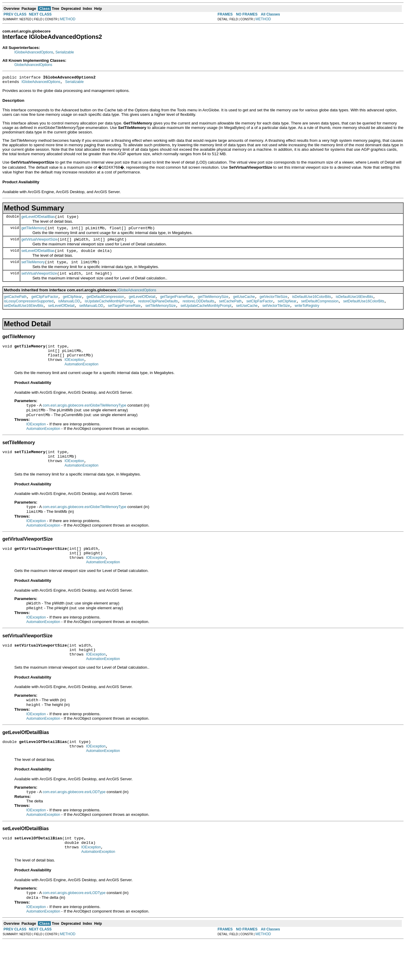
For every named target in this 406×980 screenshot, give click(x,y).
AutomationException (81, 379)
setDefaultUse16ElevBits (24, 316)
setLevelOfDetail (61, 316)
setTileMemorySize (161, 316)
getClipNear (72, 305)
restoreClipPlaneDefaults (158, 310)
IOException (74, 373)
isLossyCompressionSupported (29, 310)
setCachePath (230, 310)
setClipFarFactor (260, 310)
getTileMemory (33, 232)
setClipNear (287, 310)
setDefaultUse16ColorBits (364, 310)
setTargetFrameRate (124, 316)
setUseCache (247, 316)
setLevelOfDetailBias (38, 256)
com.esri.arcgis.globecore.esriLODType (74, 826)
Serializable (65, 52)
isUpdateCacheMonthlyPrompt (109, 310)
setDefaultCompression (320, 310)
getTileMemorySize (213, 305)
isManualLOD (69, 310)
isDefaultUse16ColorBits (312, 305)
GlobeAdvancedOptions (33, 65)
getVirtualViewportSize (39, 244)
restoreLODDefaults (198, 310)
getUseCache (244, 305)
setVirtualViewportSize (39, 281)
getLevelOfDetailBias (38, 219)
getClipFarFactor (45, 305)
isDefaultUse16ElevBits (354, 305)
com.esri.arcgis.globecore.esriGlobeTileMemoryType (85, 420)
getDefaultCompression (105, 305)
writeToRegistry (307, 316)
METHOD (68, 19)
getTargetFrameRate (177, 305)
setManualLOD (91, 316)
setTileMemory (33, 268)
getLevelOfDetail (142, 305)
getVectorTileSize (274, 305)
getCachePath (15, 305)
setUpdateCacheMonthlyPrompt (206, 316)
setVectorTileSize (276, 316)
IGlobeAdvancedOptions (34, 52)
